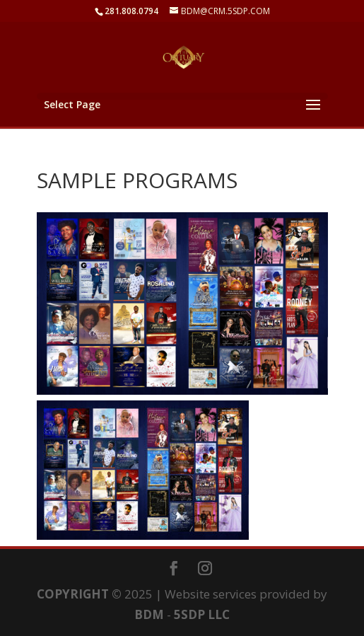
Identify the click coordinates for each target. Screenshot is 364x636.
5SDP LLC (202, 614)
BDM (149, 614)
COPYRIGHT (73, 594)
